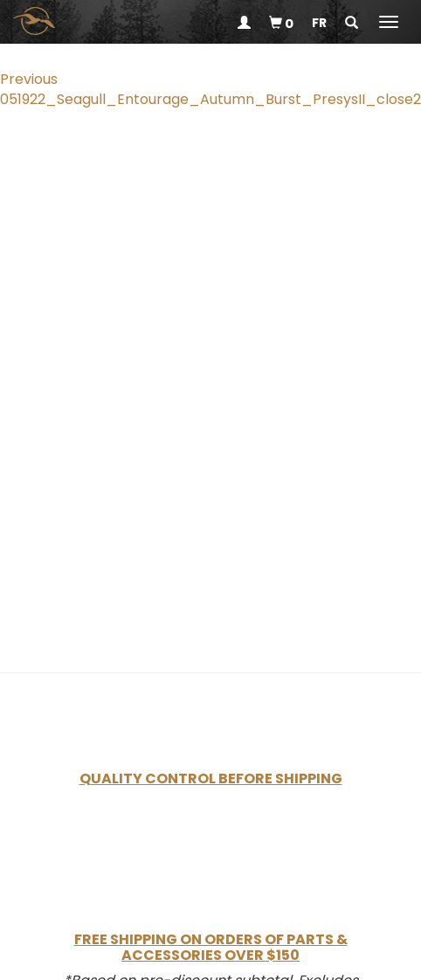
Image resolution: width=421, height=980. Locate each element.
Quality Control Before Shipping (211, 778)
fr (319, 23)
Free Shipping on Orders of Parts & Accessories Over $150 (211, 947)
